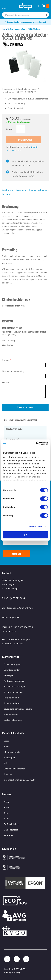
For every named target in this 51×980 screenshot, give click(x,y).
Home (4, 29)
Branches (8, 774)
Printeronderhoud (12, 703)
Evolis (7, 819)
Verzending (21, 190)
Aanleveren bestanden (14, 681)
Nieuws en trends (12, 752)
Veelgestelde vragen (13, 692)
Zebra (6, 802)
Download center (12, 670)
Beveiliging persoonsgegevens (18, 709)
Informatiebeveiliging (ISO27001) (19, 780)
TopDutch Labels (11, 824)
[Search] (46, 15)
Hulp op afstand (11, 698)
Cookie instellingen (13, 720)
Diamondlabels (11, 830)
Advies (7, 746)
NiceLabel (8, 835)
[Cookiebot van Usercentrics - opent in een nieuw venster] (36, 443)
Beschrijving (8, 190)
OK (26, 535)
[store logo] (26, 6)
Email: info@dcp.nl (11, 617)
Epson (7, 807)
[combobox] (26, 15)
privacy (17, 972)
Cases (6, 741)
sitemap (8, 972)
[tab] (25, 202)
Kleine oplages (11, 714)
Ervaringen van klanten (14, 769)
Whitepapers (9, 758)
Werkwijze (8, 675)
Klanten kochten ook (39, 190)
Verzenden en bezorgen (15, 686)
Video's (7, 763)
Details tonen (36, 527)
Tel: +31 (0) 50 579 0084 (13, 598)
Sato (6, 813)
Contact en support (12, 664)
